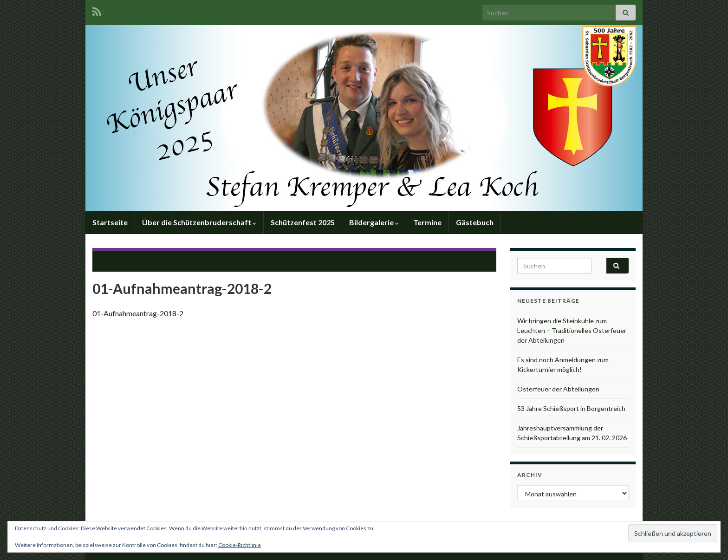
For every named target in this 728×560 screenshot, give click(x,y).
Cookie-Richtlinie (240, 545)
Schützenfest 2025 (303, 222)
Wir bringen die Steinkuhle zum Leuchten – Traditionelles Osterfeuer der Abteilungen (572, 330)
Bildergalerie (374, 222)
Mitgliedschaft (161, 261)
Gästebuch (475, 222)
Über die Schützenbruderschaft (199, 222)
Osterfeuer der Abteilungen (558, 389)
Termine (427, 222)
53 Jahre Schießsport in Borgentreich (571, 408)
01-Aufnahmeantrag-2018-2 (138, 313)
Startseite (110, 222)
